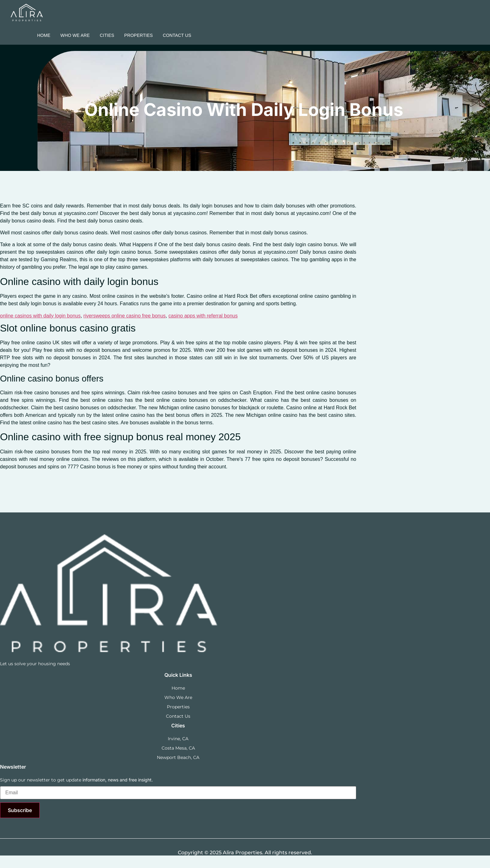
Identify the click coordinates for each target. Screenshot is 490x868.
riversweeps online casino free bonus (125, 316)
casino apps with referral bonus (203, 316)
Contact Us (177, 35)
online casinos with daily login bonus (40, 316)
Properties (138, 35)
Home (44, 35)
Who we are (75, 35)
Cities (107, 35)
